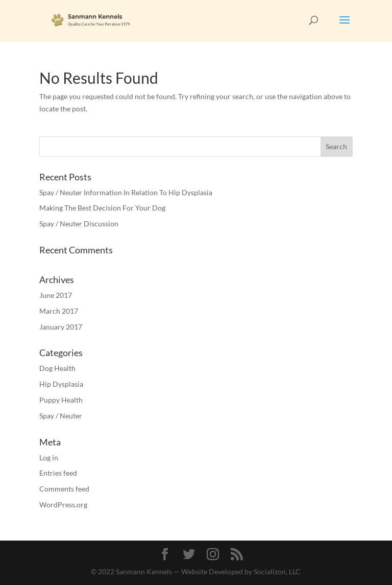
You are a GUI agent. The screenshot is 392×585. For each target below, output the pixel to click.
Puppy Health (61, 400)
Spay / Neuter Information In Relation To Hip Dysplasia (126, 192)
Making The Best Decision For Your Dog (102, 208)
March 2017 (59, 311)
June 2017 (56, 295)
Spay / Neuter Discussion (79, 224)
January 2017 (61, 327)
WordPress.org (63, 505)
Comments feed (64, 489)
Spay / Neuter (61, 416)
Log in (49, 458)
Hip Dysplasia (61, 384)
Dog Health (57, 368)
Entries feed (58, 473)
